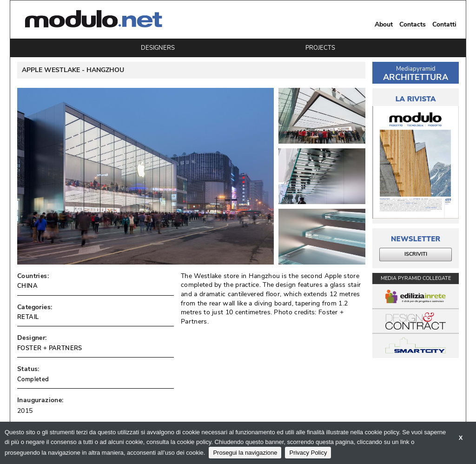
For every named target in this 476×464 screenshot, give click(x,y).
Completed (33, 379)
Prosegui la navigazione (245, 453)
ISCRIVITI (416, 254)
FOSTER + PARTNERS (50, 348)
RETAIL (28, 317)
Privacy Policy (308, 453)
